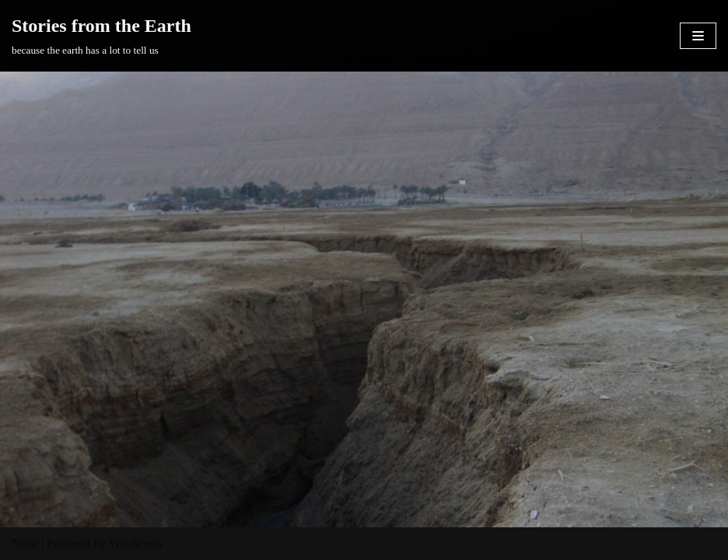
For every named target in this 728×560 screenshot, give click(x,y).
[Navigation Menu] (698, 36)
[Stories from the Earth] (101, 36)
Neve (25, 543)
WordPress (136, 543)
